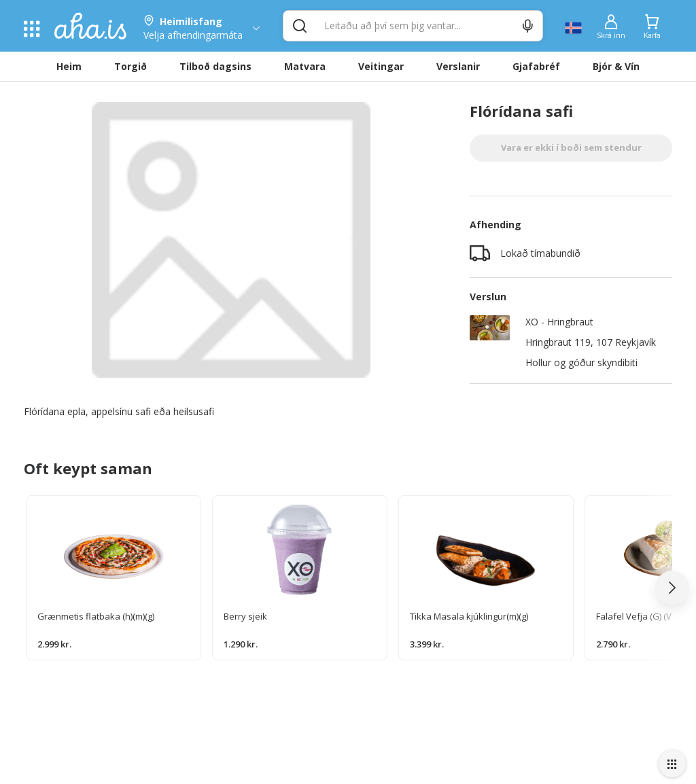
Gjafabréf (536, 66)
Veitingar (381, 66)
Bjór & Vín (616, 66)
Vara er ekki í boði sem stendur (571, 147)
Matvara (305, 66)
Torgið (130, 66)
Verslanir (458, 66)
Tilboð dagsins (215, 66)
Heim (69, 66)
